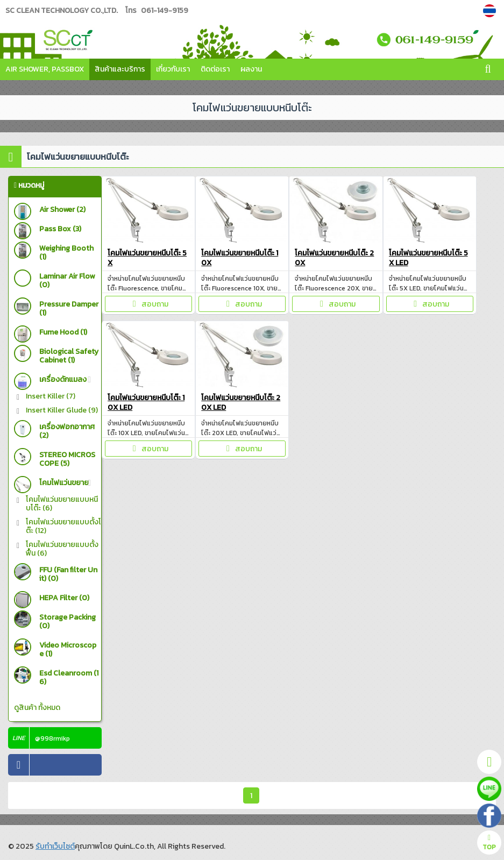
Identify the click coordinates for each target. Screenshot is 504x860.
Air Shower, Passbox (45, 69)
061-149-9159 (165, 10)
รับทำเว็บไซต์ (55, 846)
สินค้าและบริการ (120, 69)
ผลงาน (251, 69)
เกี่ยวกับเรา (173, 69)
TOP (489, 843)
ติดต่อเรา (215, 69)
